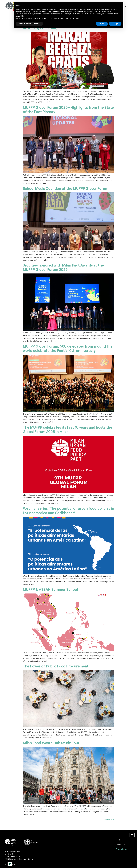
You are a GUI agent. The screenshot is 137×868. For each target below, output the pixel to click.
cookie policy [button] (106, 12)
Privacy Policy (122, 849)
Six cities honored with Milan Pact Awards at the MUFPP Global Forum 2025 (63, 267)
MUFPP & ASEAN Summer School (50, 589)
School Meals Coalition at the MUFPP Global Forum (66, 188)
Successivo (109, 819)
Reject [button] (102, 24)
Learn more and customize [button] (29, 24)
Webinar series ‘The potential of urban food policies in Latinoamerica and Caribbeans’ (68, 510)
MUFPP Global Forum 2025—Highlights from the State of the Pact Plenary (68, 109)
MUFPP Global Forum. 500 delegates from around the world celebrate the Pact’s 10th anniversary (68, 348)
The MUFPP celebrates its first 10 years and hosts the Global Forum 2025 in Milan (68, 429)
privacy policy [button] (75, 9)
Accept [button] (115, 24)
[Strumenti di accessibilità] (10, 864)
